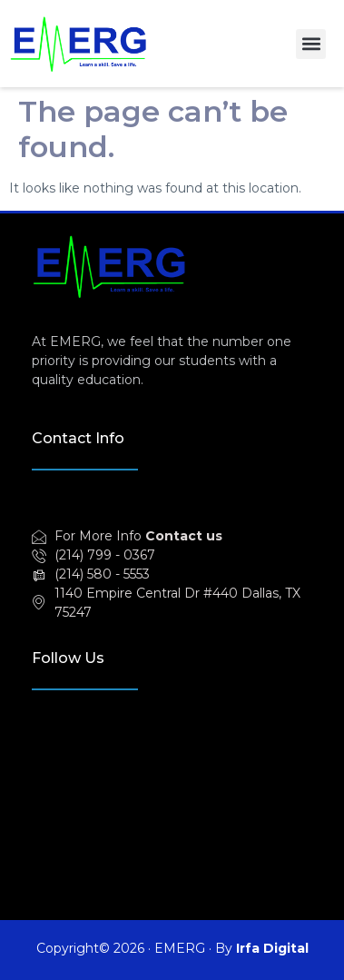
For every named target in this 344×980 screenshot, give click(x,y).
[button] (311, 44)
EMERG (180, 948)
